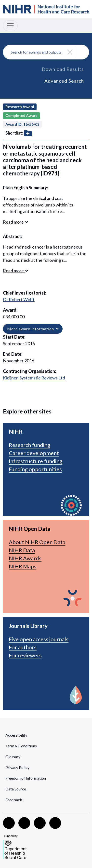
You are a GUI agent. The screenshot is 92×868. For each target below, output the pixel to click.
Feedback (14, 800)
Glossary (13, 757)
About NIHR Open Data (37, 542)
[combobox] (46, 52)
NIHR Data (22, 550)
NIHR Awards (25, 558)
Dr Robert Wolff (19, 299)
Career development (34, 453)
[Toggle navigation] (10, 26)
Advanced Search (64, 81)
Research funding (30, 445)
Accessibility (16, 735)
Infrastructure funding (36, 461)
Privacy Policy (17, 767)
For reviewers (25, 655)
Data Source (16, 789)
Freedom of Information (26, 778)
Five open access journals (39, 639)
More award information (33, 329)
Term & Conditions (21, 746)
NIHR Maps (23, 566)
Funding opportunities (35, 469)
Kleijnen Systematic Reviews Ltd (34, 378)
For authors (23, 647)
